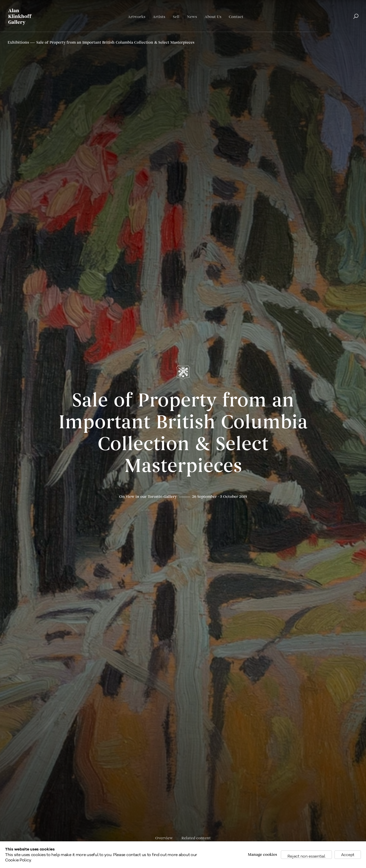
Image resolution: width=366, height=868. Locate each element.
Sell (176, 17)
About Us (213, 17)
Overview (164, 838)
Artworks (137, 17)
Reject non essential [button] (306, 856)
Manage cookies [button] (262, 855)
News (192, 17)
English (333, 32)
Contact (236, 17)
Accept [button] (348, 855)
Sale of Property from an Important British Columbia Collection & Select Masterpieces (183, 433)
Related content (196, 838)
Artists (159, 17)
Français (350, 32)
